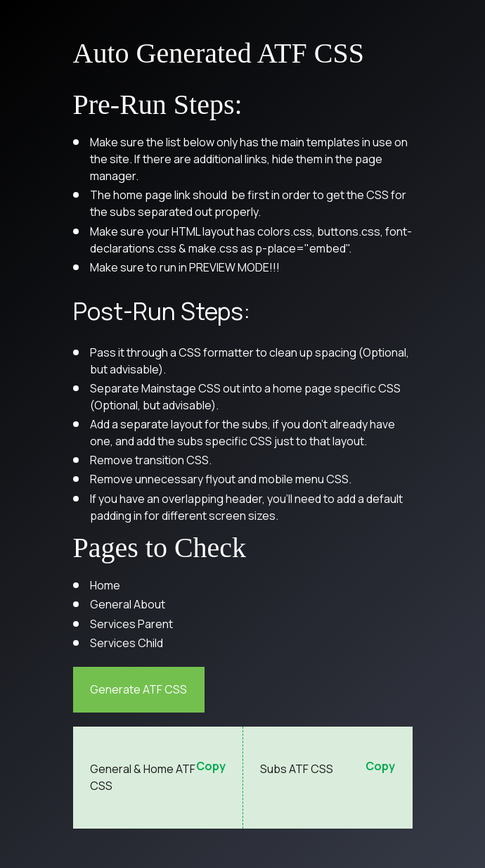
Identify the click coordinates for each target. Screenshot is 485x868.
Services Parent (131, 624)
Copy (211, 767)
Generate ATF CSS (138, 689)
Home (105, 585)
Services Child (127, 643)
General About (128, 604)
